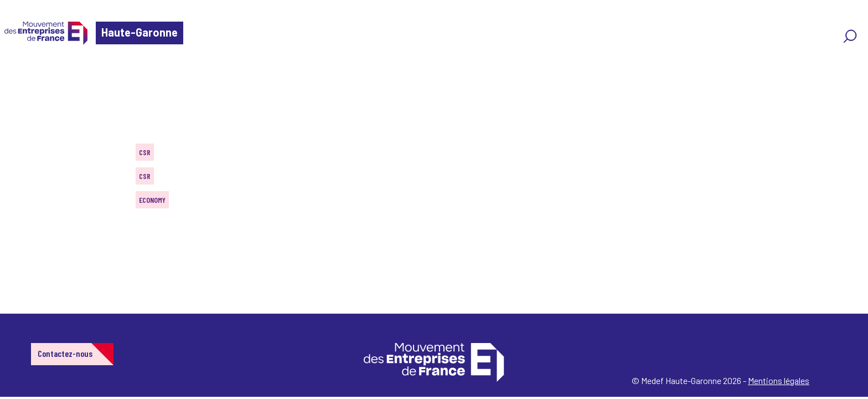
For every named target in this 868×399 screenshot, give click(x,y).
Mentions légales (779, 380)
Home (24, 75)
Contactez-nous (65, 353)
